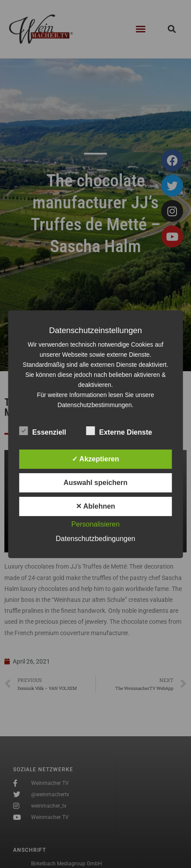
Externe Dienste (119, 431)
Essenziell (43, 431)
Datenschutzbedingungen (95, 539)
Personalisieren (95, 524)
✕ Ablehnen (95, 506)
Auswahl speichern (95, 483)
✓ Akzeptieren (95, 459)
